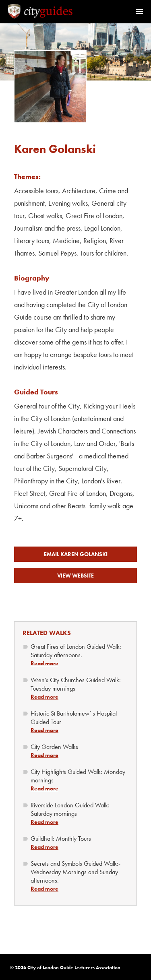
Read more (44, 663)
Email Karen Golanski (76, 554)
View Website (75, 576)
